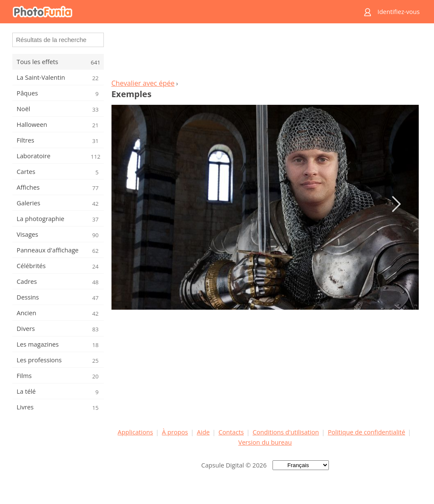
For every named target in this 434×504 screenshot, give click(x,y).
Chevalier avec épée (143, 83)
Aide (203, 432)
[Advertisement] (265, 53)
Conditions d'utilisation (286, 432)
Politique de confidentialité (366, 432)
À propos (175, 432)
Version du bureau (265, 442)
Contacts (231, 432)
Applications (135, 432)
